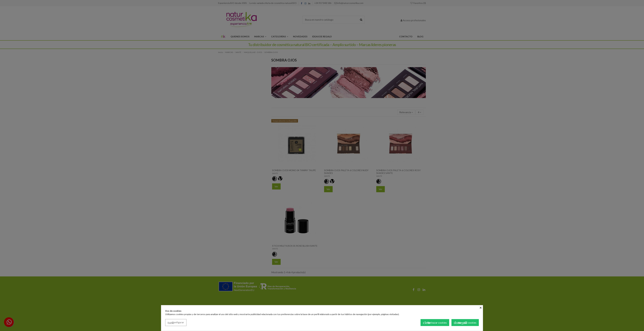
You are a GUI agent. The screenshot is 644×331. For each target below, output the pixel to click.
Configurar (176, 323)
